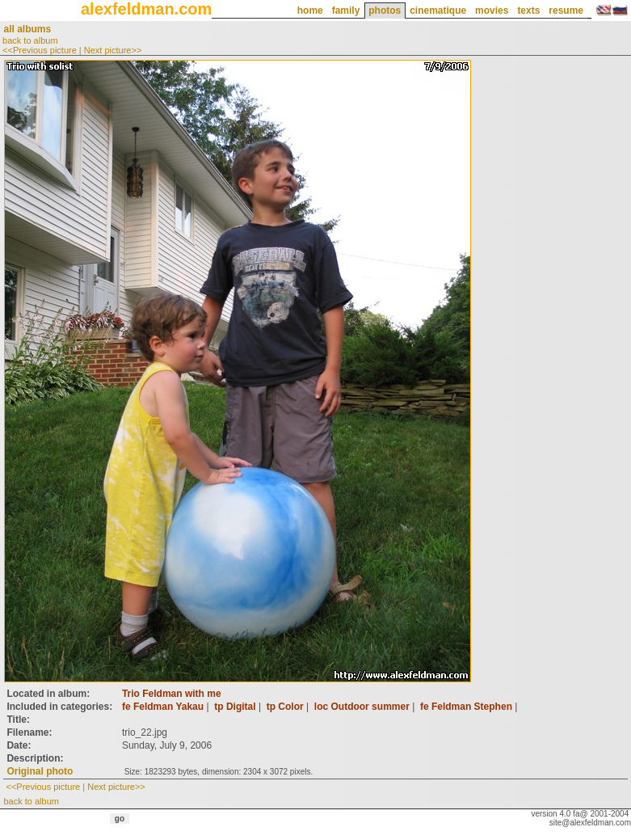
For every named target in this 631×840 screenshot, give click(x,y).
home (310, 11)
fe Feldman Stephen (466, 707)
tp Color (285, 707)
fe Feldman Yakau (163, 707)
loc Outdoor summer (362, 707)
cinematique (438, 11)
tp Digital (235, 707)
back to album (30, 40)
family (346, 11)
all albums (27, 29)
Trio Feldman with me (172, 694)
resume (566, 11)
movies (492, 11)
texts (528, 11)
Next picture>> (113, 50)
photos (385, 11)
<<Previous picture (40, 50)
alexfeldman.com (146, 9)
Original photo (40, 771)
